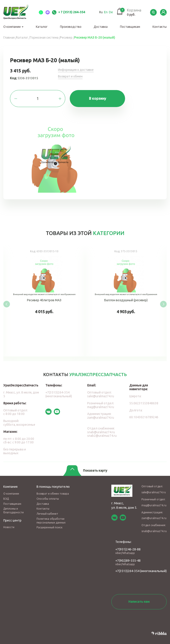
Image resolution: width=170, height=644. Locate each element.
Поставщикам (130, 27)
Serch (153, 12)
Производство (71, 27)
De (111, 12)
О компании (13, 27)
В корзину (98, 98)
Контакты (160, 27)
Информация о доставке (76, 70)
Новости (9, 527)
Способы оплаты (48, 499)
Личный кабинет (47, 514)
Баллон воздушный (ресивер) (126, 301)
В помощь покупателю (53, 487)
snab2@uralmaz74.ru (102, 436)
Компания (10, 487)
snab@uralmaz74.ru (101, 432)
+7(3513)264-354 (127, 571)
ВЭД (6, 499)
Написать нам (139, 602)
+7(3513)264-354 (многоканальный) (59, 394)
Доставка (101, 27)
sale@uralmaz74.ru (101, 396)
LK (163, 12)
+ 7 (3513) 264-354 (69, 12)
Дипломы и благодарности (14, 510)
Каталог (42, 27)
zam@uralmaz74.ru (101, 418)
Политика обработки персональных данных (51, 521)
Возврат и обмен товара (53, 494)
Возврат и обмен (70, 76)
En (106, 12)
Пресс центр (12, 520)
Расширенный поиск (49, 527)
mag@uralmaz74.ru (101, 407)
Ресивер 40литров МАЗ (44, 301)
